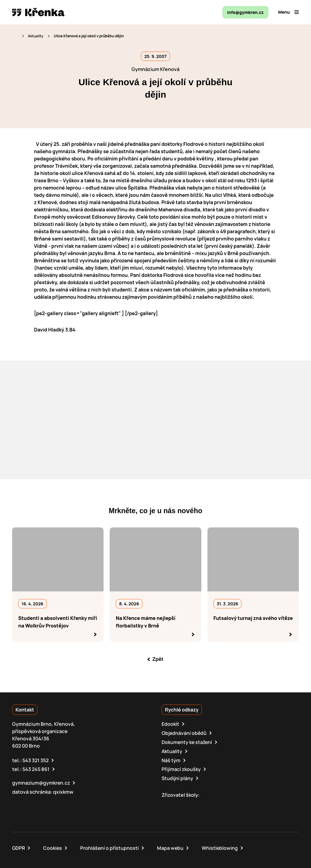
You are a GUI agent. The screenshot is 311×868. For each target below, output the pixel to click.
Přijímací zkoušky (181, 768)
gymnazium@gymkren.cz (42, 781)
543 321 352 (36, 759)
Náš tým (171, 759)
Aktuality (36, 36)
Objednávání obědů (184, 733)
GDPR (19, 846)
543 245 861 (36, 768)
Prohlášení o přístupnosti (110, 846)
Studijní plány (177, 777)
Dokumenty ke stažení (187, 742)
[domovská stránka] (38, 12)
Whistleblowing (221, 846)
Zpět (158, 659)
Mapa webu (171, 846)
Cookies (53, 846)
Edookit (170, 724)
